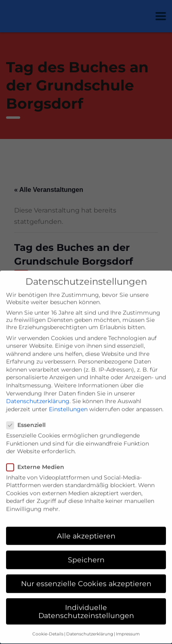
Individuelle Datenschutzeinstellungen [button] (86, 603)
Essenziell (28, 417)
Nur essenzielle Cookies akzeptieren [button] (86, 575)
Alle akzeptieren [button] (86, 527)
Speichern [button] (86, 551)
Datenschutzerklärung (38, 393)
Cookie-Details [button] (48, 625)
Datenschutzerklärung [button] (90, 625)
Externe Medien (38, 458)
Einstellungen (68, 400)
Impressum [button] (128, 625)
